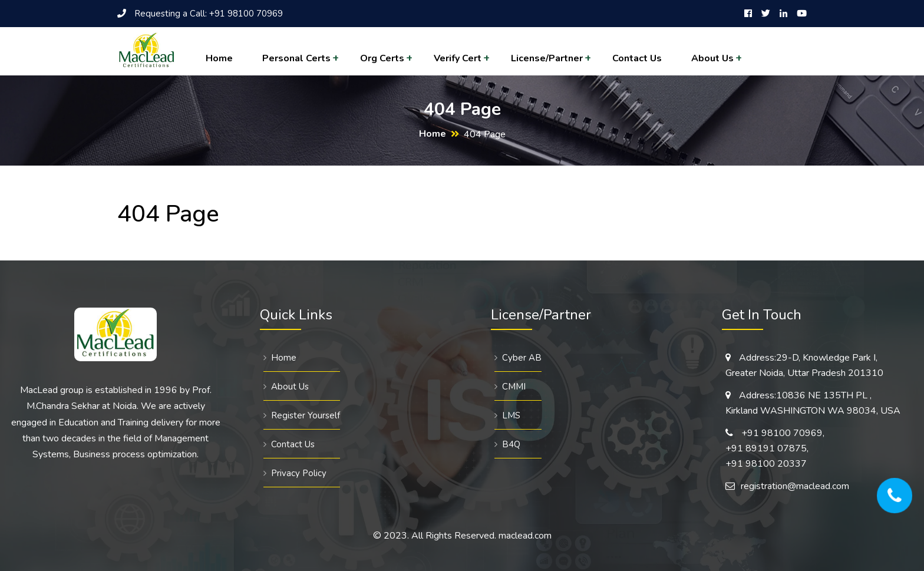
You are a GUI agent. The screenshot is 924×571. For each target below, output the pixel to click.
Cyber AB (522, 358)
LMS (511, 415)
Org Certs (382, 58)
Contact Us (637, 58)
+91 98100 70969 (246, 14)
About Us (712, 58)
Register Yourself (306, 415)
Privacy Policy (299, 473)
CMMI (514, 387)
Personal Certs (296, 58)
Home (219, 58)
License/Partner (547, 58)
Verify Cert (458, 58)
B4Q (511, 444)
